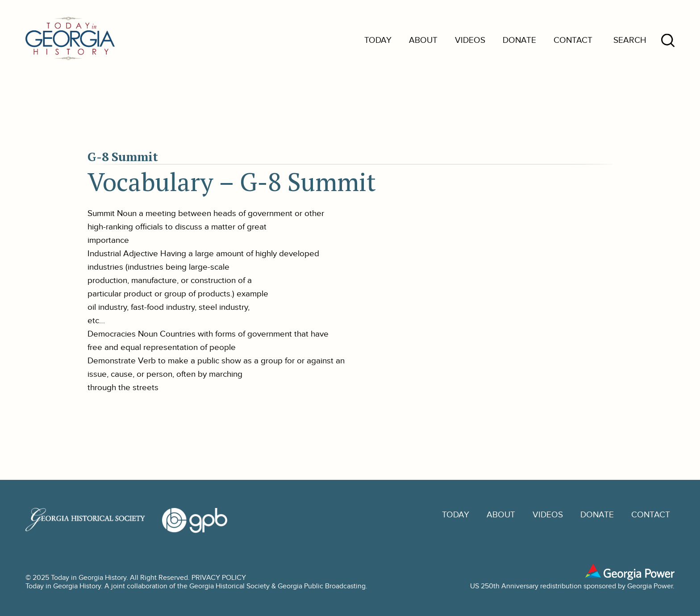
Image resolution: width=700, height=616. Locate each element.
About (423, 40)
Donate (519, 40)
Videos (470, 40)
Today (378, 40)
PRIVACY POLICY (219, 578)
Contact (573, 40)
